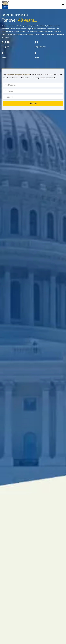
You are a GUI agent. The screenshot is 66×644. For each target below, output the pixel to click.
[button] (63, 4)
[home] (6, 4)
